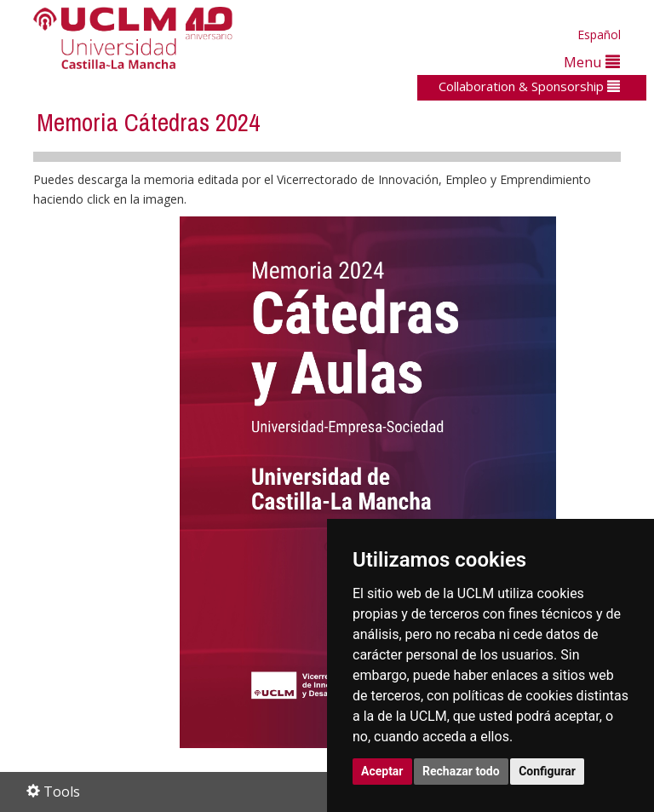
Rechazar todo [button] (461, 771)
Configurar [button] (547, 771)
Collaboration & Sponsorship (529, 86)
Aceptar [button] (382, 771)
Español (599, 35)
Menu (592, 62)
